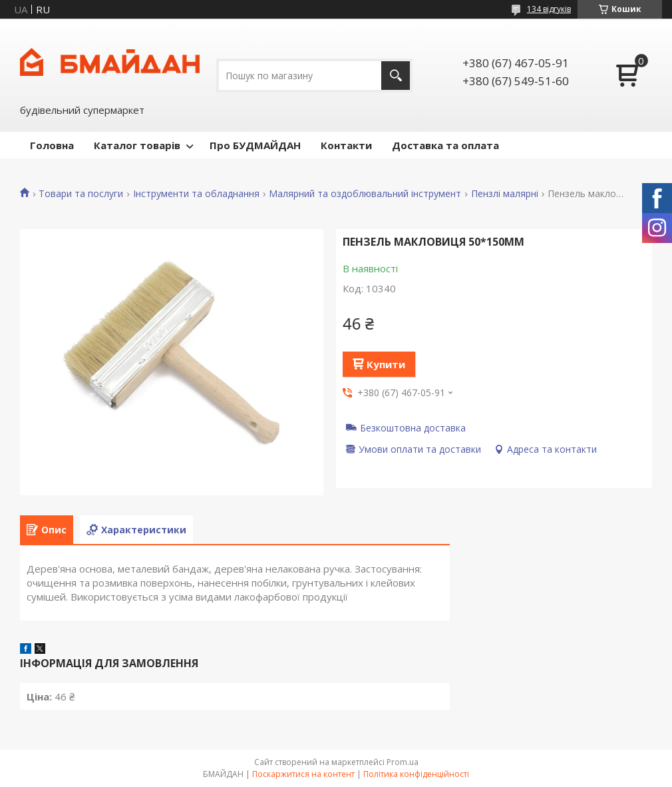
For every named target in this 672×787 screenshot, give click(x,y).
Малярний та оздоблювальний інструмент (365, 194)
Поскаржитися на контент (303, 774)
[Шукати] (396, 76)
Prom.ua (403, 762)
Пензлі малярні (505, 194)
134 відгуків (549, 9)
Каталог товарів (137, 145)
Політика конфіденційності (416, 774)
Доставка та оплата (445, 145)
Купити (386, 364)
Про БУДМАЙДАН (255, 145)
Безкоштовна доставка (413, 427)
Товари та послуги (81, 194)
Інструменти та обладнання (196, 194)
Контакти (346, 145)
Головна (52, 145)
